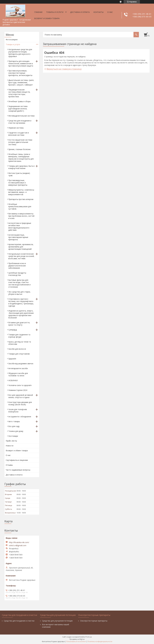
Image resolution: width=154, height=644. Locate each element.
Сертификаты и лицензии (17, 460)
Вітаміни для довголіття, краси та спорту (19, 324)
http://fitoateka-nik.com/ (19, 542)
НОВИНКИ (13, 380)
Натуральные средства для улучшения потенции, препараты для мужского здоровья (20, 53)
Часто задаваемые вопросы (18, 470)
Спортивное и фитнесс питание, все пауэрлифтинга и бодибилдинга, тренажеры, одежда (21, 302)
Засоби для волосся (17, 349)
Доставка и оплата (80, 12)
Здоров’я (12, 359)
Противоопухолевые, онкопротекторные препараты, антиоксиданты (20, 73)
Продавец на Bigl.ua (77, 639)
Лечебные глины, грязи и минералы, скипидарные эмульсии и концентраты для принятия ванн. (21, 158)
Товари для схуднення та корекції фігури (19, 336)
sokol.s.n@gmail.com (18, 545)
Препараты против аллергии (21, 199)
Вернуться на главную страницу (64, 69)
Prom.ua (89, 637)
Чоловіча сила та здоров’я (20, 385)
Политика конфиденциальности (100, 642)
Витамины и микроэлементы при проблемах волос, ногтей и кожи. (21, 216)
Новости (10, 446)
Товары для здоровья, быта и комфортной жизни (21, 167)
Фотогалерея (12, 40)
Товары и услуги (55, 12)
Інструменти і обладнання (20, 417)
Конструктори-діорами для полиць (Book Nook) (20, 403)
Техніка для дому (16, 431)
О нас (110, 12)
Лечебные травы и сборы (19, 101)
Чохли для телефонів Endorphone (18, 411)
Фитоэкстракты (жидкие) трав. (19, 174)
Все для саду (14, 426)
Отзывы (9, 465)
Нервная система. (16, 128)
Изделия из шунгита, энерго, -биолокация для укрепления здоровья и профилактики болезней (21, 314)
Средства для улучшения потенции (57, 621)
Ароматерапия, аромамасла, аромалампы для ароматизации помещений (21, 247)
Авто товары (14, 421)
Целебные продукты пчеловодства (17, 274)
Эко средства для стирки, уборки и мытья (19, 293)
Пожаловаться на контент (76, 642)
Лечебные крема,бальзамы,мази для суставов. (20, 206)
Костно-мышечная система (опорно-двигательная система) (20, 142)
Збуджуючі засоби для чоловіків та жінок (18, 374)
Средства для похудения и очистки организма (20, 122)
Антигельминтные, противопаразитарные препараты (18, 237)
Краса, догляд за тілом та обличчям (20, 343)
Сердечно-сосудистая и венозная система (19, 134)
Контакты (98, 12)
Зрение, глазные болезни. (20, 149)
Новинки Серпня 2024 (18, 390)
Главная (38, 12)
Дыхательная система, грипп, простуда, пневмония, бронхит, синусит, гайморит (21, 82)
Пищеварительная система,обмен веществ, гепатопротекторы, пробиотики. (19, 93)
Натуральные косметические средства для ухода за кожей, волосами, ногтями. (21, 256)
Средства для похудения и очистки (19, 621)
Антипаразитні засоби (18, 368)
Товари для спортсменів (19, 354)
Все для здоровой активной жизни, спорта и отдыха (21, 396)
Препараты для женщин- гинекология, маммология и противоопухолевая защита (21, 63)
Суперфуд (13, 330)
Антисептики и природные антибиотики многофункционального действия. (20, 227)
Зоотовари (13, 436)
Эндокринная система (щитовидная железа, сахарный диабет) (18, 109)
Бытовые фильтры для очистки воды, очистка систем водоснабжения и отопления (19, 283)
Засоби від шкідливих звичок (21, 364)
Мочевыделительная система (21, 116)
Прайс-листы (11, 441)
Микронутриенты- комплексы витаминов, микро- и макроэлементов (21, 192)
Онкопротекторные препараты (94, 621)
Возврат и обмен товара (47, 18)
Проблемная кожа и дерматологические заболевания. (17, 266)
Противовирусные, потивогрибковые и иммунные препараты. (18, 183)
